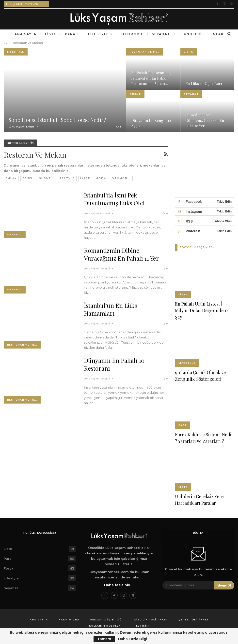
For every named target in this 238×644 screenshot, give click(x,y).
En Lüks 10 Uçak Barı (204, 83)
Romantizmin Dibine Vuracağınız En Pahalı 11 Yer (121, 254)
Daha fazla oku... (119, 585)
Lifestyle (113, 34)
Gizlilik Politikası (151, 619)
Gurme (135, 94)
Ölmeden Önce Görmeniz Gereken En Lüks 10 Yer (205, 120)
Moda (101, 178)
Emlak (11, 178)
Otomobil (148, 34)
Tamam (104, 639)
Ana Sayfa (37, 34)
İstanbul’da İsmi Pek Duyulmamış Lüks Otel (114, 199)
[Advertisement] (205, 164)
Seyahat (178, 34)
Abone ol (224, 585)
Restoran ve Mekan (146, 52)
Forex (8, 568)
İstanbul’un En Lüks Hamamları (110, 309)
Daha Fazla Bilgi (133, 639)
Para (84, 34)
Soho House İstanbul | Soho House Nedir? (59, 120)
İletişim (142, 625)
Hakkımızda (69, 619)
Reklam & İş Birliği (107, 619)
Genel (28, 178)
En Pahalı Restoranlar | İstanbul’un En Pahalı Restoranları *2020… (152, 78)
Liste (63, 34)
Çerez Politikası (193, 619)
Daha (202, 34)
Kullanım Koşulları (107, 625)
